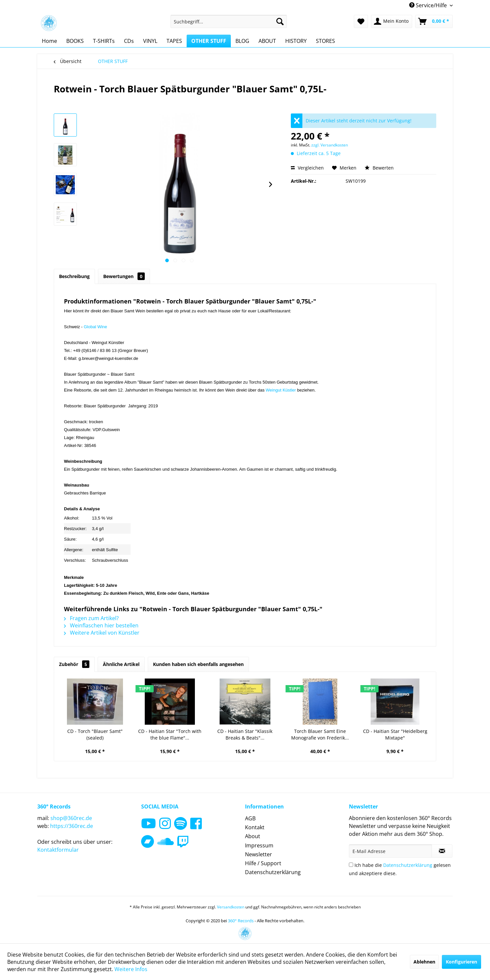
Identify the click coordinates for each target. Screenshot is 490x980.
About (253, 836)
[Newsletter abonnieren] (442, 851)
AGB (250, 818)
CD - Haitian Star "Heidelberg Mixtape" (395, 734)
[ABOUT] (267, 41)
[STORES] (325, 41)
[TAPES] (174, 41)
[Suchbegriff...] (229, 21)
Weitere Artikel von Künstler (102, 633)
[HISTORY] (296, 41)
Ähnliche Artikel (121, 664)
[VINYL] (150, 41)
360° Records (241, 921)
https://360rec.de (72, 826)
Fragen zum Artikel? (91, 618)
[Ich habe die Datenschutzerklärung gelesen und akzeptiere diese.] (351, 865)
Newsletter (259, 854)
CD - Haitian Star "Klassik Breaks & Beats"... (245, 734)
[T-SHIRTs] (104, 41)
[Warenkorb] (434, 21)
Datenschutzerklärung (273, 872)
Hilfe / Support (263, 863)
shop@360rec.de (71, 818)
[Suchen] (280, 21)
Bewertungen (124, 276)
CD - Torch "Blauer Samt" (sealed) (95, 734)
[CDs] (129, 41)
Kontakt (255, 827)
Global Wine (95, 327)
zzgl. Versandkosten (330, 145)
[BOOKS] (75, 41)
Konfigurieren (461, 962)
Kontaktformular (58, 850)
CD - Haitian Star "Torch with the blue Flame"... (170, 734)
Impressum (259, 845)
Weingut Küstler (281, 390)
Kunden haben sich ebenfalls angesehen (198, 664)
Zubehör (74, 664)
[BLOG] (242, 41)
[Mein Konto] (392, 21)
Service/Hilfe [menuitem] (429, 5)
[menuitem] (229, 21)
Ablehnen (424, 962)
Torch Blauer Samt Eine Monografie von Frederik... (320, 734)
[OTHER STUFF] (209, 41)
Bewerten (379, 168)
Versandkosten (231, 907)
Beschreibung (74, 276)
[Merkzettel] (361, 21)
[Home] (49, 41)
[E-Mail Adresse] (390, 851)
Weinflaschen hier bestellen (101, 625)
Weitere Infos (131, 969)
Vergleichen (307, 168)
